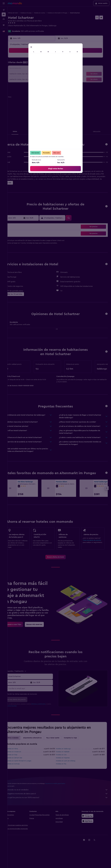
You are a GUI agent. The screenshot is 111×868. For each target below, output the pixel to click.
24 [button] (21, 79)
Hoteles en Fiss (65, 778)
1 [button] (47, 58)
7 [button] (42, 64)
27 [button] (36, 79)
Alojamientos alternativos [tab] (40, 752)
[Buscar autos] (4, 19)
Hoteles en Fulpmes (67, 772)
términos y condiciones (46, 718)
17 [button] (21, 74)
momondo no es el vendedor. (60, 804)
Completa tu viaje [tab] (78, 752)
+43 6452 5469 (21, 28)
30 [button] (52, 79)
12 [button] (31, 69)
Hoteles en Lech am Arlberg (69, 775)
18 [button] (26, 74)
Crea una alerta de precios (94, 545)
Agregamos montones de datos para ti (60, 807)
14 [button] (42, 69)
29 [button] (47, 79)
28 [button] (42, 79)
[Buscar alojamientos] (4, 14)
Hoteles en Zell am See (22, 772)
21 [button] (42, 74)
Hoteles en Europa (33, 13)
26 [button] (31, 79)
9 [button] (52, 64)
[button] (4, 3)
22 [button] (47, 74)
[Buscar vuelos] (4, 10)
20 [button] (36, 74)
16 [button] (52, 69)
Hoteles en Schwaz (20, 778)
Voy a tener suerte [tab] (60, 752)
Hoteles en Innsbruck (21, 766)
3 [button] (21, 64)
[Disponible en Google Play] (89, 830)
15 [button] (47, 69)
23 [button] (52, 74)
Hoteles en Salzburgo (67, 763)
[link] (59, 565)
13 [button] (36, 69)
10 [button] (21, 69)
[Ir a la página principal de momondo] (15, 3)
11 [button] (26, 69)
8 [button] (47, 64)
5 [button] (31, 64)
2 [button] (52, 58)
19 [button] (31, 74)
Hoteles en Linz (65, 769)
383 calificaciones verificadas (40, 31)
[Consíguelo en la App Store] (89, 835)
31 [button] (21, 84)
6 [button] (36, 64)
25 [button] (26, 79)
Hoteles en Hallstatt (66, 766)
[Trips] (4, 25)
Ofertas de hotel (20, 13)
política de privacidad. (22, 720)
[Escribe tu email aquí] (36, 702)
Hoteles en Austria (47, 13)
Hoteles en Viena (20, 763)
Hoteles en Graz (19, 769)
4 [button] (26, 64)
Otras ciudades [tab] (21, 752)
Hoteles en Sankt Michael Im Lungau (26, 775)
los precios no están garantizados (63, 797)
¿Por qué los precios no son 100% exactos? (60, 811)
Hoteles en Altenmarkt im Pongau (65, 13)
